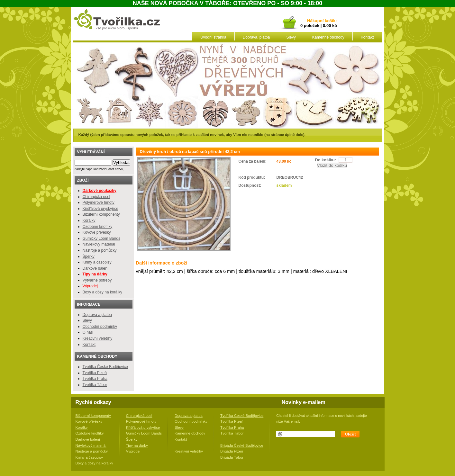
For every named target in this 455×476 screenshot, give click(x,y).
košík (329, 21)
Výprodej (90, 286)
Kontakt (367, 37)
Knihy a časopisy (97, 262)
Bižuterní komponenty (101, 214)
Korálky (89, 220)
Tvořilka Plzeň (95, 373)
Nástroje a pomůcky (100, 250)
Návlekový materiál (99, 244)
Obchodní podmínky (100, 327)
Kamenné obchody (328, 37)
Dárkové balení (96, 268)
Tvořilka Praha (95, 379)
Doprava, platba (256, 37)
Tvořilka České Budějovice (105, 367)
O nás (88, 332)
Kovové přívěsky (97, 232)
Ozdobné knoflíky (98, 227)
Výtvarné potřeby (97, 280)
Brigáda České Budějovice (242, 445)
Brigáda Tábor (232, 457)
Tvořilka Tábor (95, 385)
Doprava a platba (97, 315)
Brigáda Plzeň (232, 451)
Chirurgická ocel (96, 197)
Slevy (291, 37)
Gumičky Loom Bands (101, 238)
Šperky (89, 256)
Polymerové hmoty (99, 202)
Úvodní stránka (213, 37)
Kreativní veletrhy (98, 338)
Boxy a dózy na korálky (102, 292)
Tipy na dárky (137, 445)
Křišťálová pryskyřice (100, 209)
